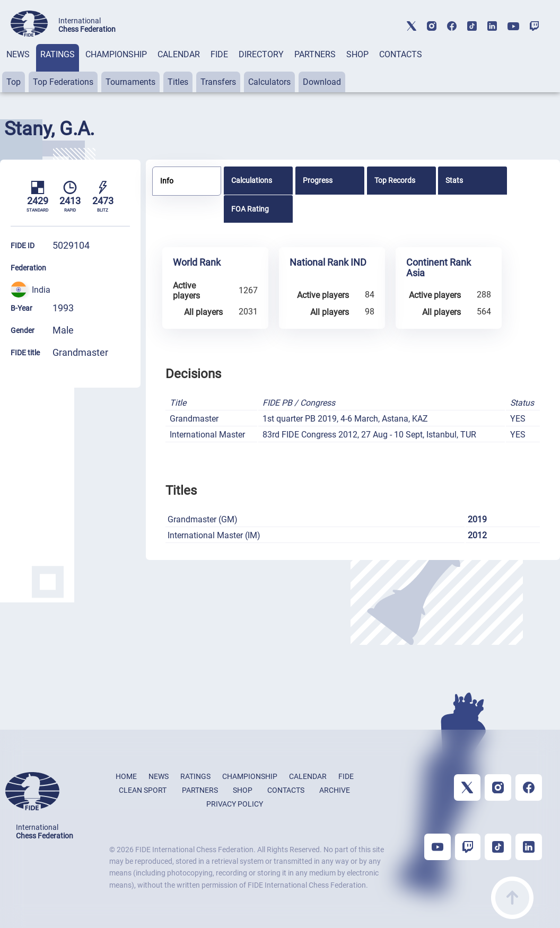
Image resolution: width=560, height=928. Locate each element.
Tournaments (130, 82)
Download (322, 82)
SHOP (357, 54)
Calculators (269, 82)
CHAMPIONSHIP (116, 54)
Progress (318, 180)
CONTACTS (401, 54)
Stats (454, 180)
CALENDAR (179, 54)
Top (14, 82)
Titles (178, 82)
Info (167, 181)
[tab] (18, 68)
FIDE (219, 54)
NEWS (18, 54)
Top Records (395, 180)
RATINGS (58, 54)
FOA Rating (250, 209)
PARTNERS (315, 54)
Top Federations (63, 82)
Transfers (218, 82)
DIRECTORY (261, 54)
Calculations (252, 180)
